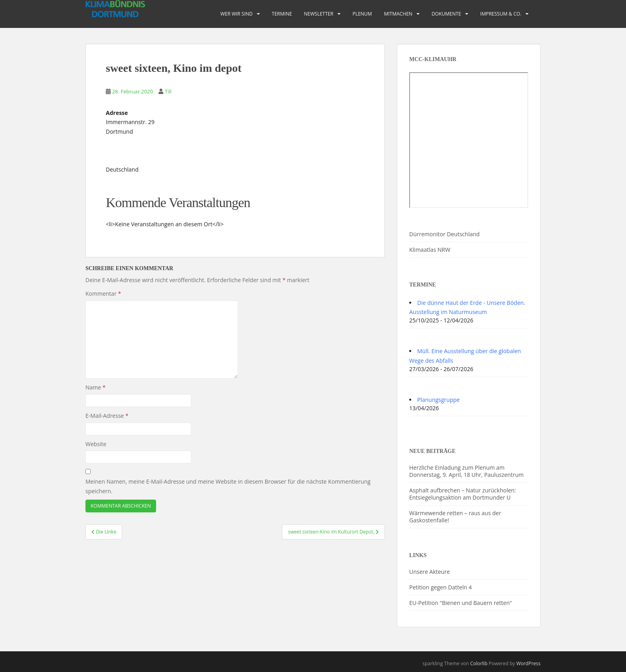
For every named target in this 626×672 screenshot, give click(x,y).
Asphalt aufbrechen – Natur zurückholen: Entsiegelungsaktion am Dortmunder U (463, 494)
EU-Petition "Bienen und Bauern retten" (461, 603)
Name (96, 387)
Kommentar (103, 294)
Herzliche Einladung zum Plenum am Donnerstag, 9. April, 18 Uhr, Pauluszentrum (467, 471)
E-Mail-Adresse (107, 416)
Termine (282, 14)
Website (96, 444)
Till (168, 91)
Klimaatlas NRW (430, 250)
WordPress (528, 663)
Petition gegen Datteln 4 (441, 587)
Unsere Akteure (430, 572)
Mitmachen (398, 14)
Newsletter (319, 14)
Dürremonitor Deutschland (444, 234)
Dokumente (446, 14)
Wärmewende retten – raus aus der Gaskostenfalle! (455, 517)
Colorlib (479, 663)
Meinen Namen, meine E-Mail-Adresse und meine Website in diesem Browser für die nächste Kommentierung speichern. (228, 486)
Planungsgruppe (439, 400)
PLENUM (362, 14)
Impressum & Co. (501, 14)
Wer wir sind (237, 14)
